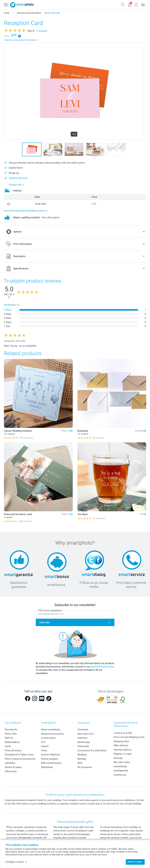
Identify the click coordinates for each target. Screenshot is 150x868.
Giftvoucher (11, 771)
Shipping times (121, 741)
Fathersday (83, 746)
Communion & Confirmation (92, 751)
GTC (43, 742)
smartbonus (120, 775)
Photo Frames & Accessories (20, 759)
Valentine (82, 738)
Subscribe (45, 622)
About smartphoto (51, 730)
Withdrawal (47, 767)
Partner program (50, 759)
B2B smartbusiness (51, 763)
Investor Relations (51, 755)
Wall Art (9, 738)
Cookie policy (48, 738)
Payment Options (123, 750)
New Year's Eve (85, 734)
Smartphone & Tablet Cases (19, 755)
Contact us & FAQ (123, 733)
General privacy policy (53, 734)
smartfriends (120, 766)
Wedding (82, 755)
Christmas (83, 730)
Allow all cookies (135, 862)
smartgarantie (121, 771)
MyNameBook (12, 742)
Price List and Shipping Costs (129, 737)
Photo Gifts (11, 734)
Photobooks (11, 730)
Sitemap (118, 758)
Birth (80, 763)
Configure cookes (16, 862)
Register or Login (123, 754)
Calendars (10, 763)
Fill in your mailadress (50, 610)
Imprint (45, 746)
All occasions (85, 767)
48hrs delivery (121, 745)
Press (44, 751)
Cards (8, 746)
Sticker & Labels (13, 767)
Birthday (82, 759)
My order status (122, 762)
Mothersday (84, 742)
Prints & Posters (13, 751)
